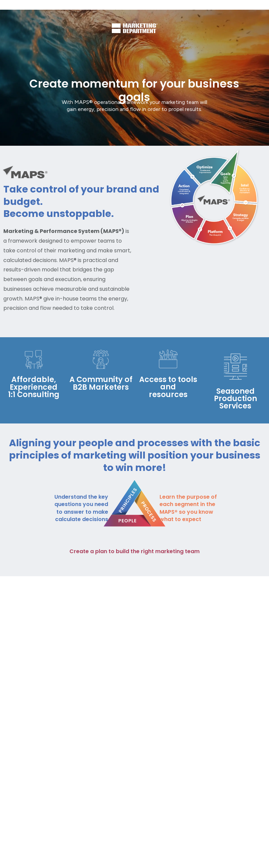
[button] (134, 24)
